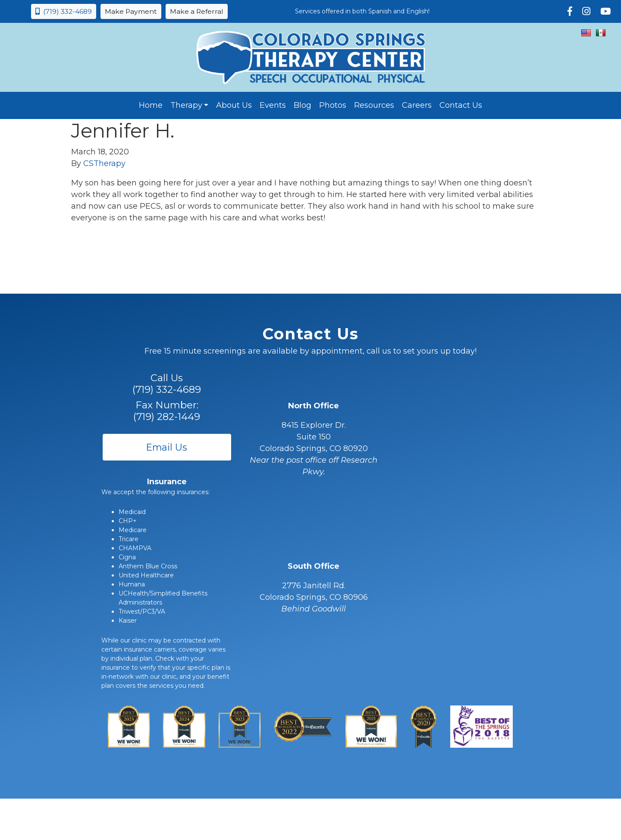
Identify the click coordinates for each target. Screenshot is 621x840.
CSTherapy (104, 163)
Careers (417, 105)
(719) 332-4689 (64, 11)
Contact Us (461, 105)
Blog (303, 105)
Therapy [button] (186, 105)
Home (151, 105)
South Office (314, 566)
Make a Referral (197, 11)
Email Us (167, 447)
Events (273, 105)
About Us (234, 105)
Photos (333, 105)
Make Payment (131, 11)
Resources (374, 105)
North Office (314, 406)
